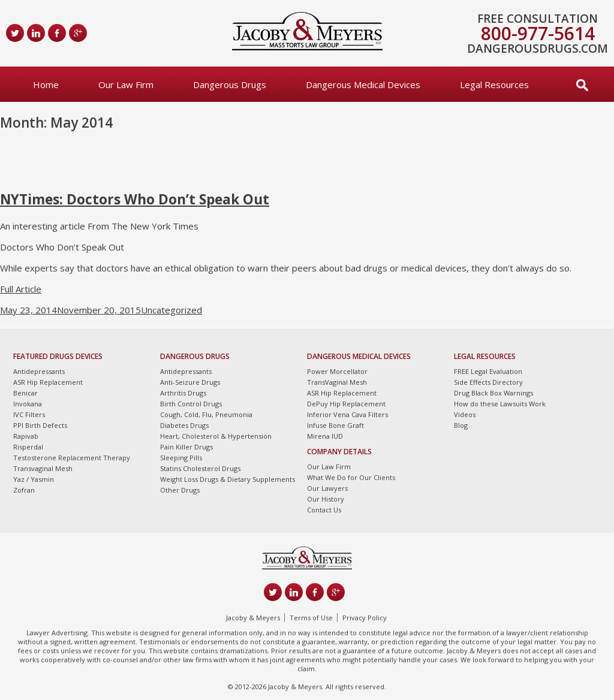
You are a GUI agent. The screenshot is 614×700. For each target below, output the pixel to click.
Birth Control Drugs (191, 404)
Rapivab (26, 436)
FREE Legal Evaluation (488, 371)
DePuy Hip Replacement (346, 404)
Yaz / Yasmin (34, 479)
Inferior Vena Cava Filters (347, 414)
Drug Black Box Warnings (493, 393)
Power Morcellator (337, 371)
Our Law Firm (126, 85)
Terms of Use (311, 618)
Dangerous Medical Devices (363, 85)
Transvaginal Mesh (43, 468)
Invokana (28, 404)
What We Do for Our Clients (351, 477)
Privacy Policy (365, 618)
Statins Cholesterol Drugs (200, 468)
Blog (461, 425)
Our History (326, 499)
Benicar (25, 393)
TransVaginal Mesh (337, 382)
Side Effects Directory (488, 382)
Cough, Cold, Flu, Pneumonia (206, 414)
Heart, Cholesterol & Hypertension (216, 436)
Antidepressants (39, 371)
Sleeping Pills (181, 458)
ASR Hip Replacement (48, 382)
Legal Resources (494, 85)
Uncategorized (171, 310)
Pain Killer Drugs (186, 447)
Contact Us (324, 510)
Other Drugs (180, 490)
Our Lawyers (327, 488)
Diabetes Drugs (184, 425)
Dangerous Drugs (230, 85)
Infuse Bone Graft (335, 425)
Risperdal (28, 447)
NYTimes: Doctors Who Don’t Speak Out (135, 199)
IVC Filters (29, 414)
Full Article (21, 289)
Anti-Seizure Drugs (190, 382)
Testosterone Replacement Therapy (72, 458)
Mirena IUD (325, 436)
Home (46, 85)
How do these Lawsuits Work (500, 404)
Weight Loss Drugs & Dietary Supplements (228, 479)
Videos (465, 414)
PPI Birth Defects (40, 425)
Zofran (24, 490)
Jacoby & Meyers (253, 618)
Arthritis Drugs (183, 393)
